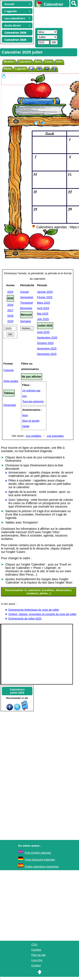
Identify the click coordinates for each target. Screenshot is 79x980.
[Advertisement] (55, 17)
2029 (10, 321)
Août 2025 (43, 332)
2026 (10, 305)
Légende (21, 69)
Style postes (11, 381)
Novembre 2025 (47, 348)
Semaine (26, 321)
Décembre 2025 (47, 354)
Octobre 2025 (45, 343)
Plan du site (39, 955)
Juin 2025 (43, 319)
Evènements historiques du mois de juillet (34, 610)
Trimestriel (27, 303)
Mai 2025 (43, 314)
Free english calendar (38, 853)
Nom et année (31, 421)
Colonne (8, 370)
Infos (59, 62)
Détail (26, 426)
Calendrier (25, 62)
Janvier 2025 (45, 292)
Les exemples (55, 436)
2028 (10, 316)
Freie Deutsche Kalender (40, 860)
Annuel (24, 292)
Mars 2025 (44, 303)
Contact (36, 965)
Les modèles (33, 436)
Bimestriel (26, 308)
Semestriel (27, 297)
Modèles (9, 62)
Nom (25, 415)
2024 (10, 292)
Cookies (36, 950)
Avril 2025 (43, 308)
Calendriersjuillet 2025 (17, 691)
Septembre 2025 (47, 338)
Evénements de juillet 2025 (25, 619)
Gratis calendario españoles (42, 867)
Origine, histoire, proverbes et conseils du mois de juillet (42, 614)
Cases (49, 62)
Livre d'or (37, 960)
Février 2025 (45, 297)
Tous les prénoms (33, 401)
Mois (38, 62)
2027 (10, 310)
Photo (8, 69)
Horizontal (10, 405)
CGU (34, 944)
